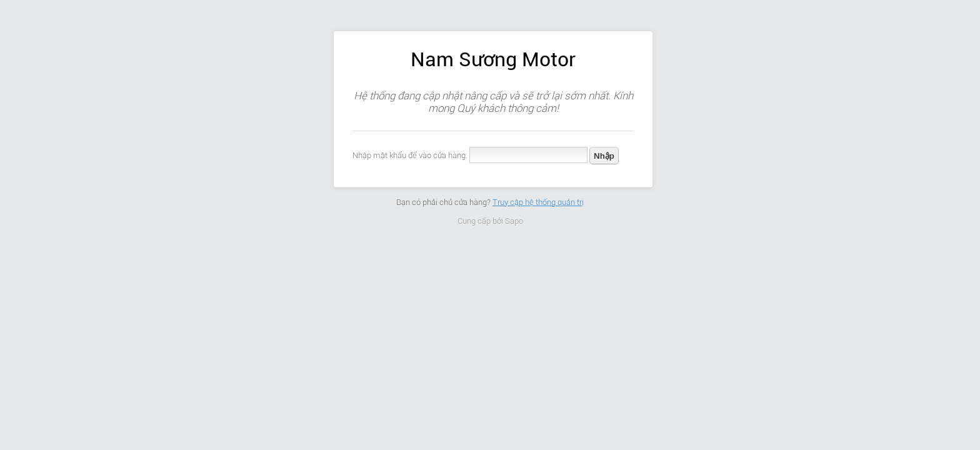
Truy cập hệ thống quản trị (538, 202)
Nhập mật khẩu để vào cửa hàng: (410, 155)
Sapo (514, 221)
